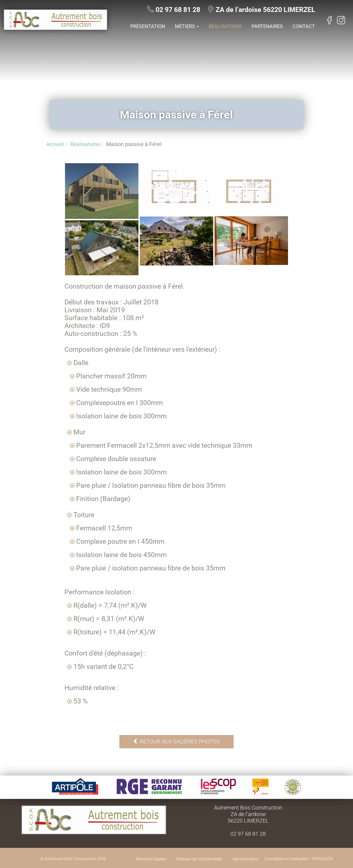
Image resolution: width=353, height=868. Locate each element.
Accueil (55, 144)
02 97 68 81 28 (181, 10)
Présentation (148, 26)
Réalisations (225, 26)
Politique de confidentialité (199, 859)
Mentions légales (151, 859)
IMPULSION (322, 859)
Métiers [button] (187, 26)
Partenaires (267, 26)
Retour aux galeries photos (176, 742)
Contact (304, 26)
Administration (245, 859)
